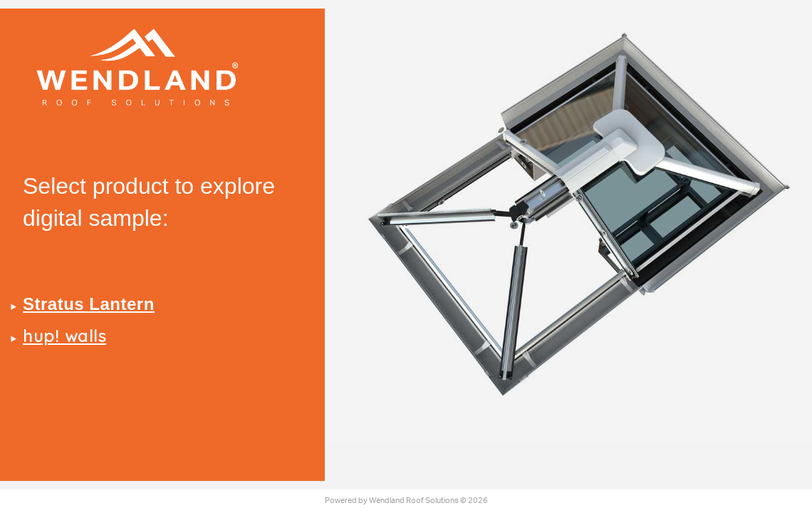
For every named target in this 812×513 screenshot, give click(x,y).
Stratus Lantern (89, 304)
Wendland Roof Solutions (414, 501)
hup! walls (64, 336)
